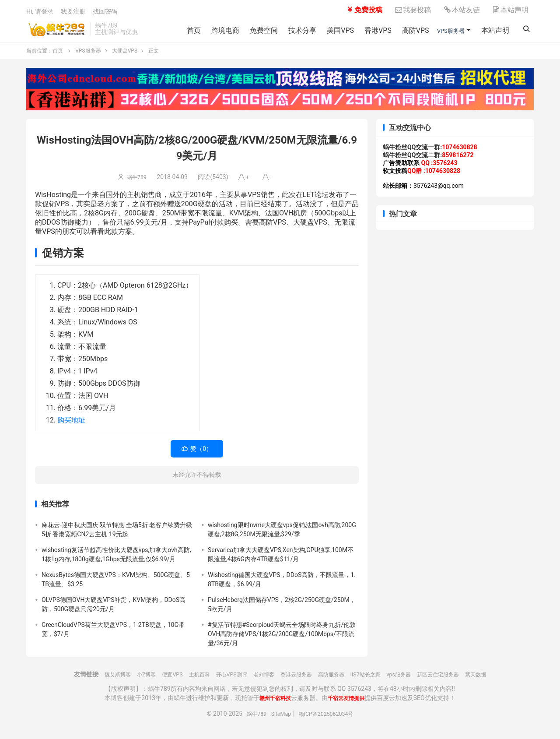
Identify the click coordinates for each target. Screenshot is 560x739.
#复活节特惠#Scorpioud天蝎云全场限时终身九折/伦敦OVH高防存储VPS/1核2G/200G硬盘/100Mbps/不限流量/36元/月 (282, 639)
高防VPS (406, 30)
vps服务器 (412, 679)
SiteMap (278, 719)
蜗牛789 (137, 182)
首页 (184, 30)
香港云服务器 (295, 679)
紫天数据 (499, 679)
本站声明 (510, 11)
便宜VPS (156, 679)
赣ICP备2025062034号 (329, 719)
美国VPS (331, 30)
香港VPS (368, 30)
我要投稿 (413, 11)
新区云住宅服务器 (456, 679)
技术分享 (293, 30)
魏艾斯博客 (94, 679)
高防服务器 (335, 679)
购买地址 (71, 425)
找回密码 (105, 12)
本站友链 (462, 11)
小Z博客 (127, 679)
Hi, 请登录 (40, 12)
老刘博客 (259, 679)
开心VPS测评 (222, 679)
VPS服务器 (447, 30)
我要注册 (73, 12)
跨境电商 (216, 30)
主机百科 (186, 679)
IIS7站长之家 (374, 679)
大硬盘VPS (125, 56)
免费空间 (254, 30)
